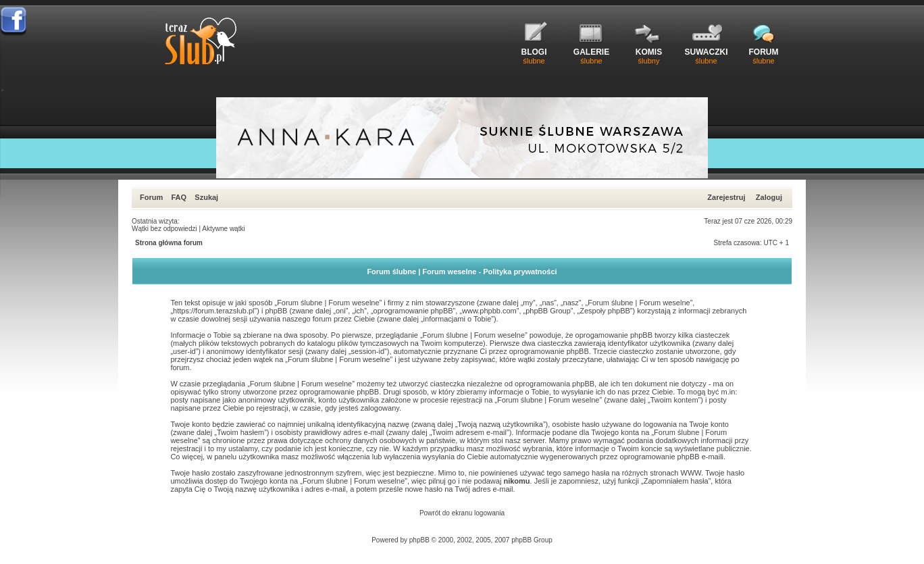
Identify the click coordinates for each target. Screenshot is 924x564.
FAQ (179, 197)
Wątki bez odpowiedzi (164, 229)
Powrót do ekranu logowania (462, 513)
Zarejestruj (726, 197)
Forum (151, 197)
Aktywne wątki (223, 229)
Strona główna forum (169, 243)
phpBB (419, 540)
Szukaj (206, 197)
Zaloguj (769, 197)
